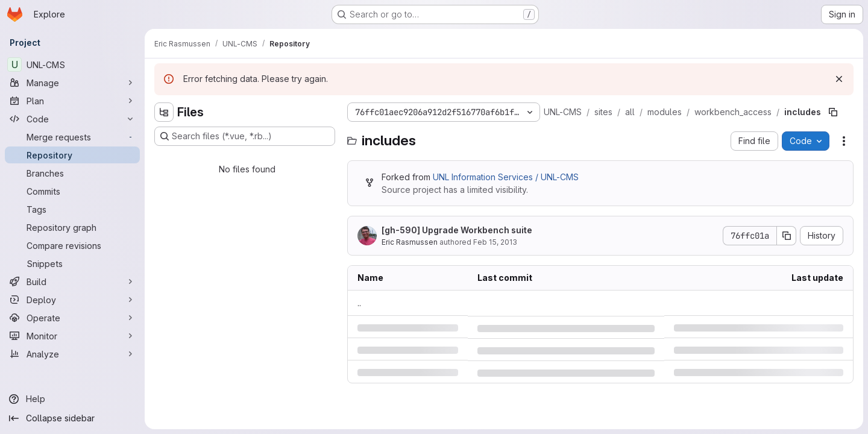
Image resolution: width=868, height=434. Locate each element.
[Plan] (72, 101)
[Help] (72, 399)
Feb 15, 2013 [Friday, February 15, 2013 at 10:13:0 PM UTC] (495, 242)
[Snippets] (72, 263)
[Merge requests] (72, 137)
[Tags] (72, 209)
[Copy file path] (833, 112)
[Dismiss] (839, 79)
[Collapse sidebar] (72, 418)
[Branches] (72, 173)
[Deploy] (72, 300)
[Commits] (72, 191)
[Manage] (72, 83)
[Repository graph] (72, 227)
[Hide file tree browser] (164, 112)
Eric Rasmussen (410, 242)
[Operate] (72, 318)
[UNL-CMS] (72, 64)
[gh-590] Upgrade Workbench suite (457, 230)
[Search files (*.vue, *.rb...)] (245, 136)
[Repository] (72, 155)
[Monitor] (72, 336)
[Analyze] (72, 354)
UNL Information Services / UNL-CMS (506, 177)
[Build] (72, 281)
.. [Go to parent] (359, 303)
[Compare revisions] (72, 245)
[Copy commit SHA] (787, 236)
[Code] (72, 119)
